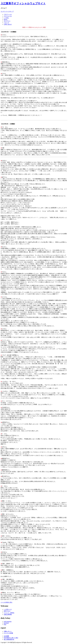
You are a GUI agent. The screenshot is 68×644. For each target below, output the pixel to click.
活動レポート (8, 631)
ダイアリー (7, 21)
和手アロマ (7, 611)
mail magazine (8, 621)
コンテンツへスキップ (7, 11)
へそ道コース (8, 609)
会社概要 (6, 636)
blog (5, 624)
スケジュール (8, 16)
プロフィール (8, 14)
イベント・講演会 (9, 613)
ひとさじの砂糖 (8, 633)
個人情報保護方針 (9, 639)
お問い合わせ (8, 24)
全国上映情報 (8, 614)
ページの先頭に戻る (6, 602)
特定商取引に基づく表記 (11, 638)
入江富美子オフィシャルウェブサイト (23, 3)
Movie (6, 19)
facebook (6, 623)
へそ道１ (6, 18)
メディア (6, 23)
